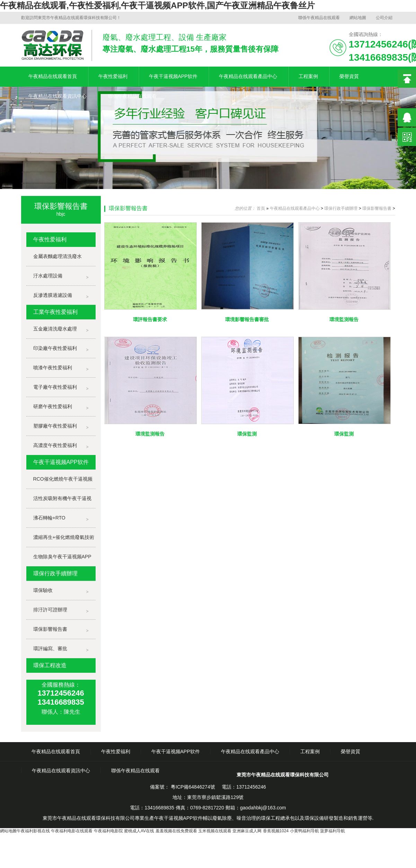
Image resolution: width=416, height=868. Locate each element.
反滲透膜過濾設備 (53, 295)
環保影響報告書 (50, 629)
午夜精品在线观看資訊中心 (57, 96)
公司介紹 (384, 18)
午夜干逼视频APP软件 (173, 76)
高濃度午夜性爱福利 (55, 445)
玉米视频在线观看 (215, 831)
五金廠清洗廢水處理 (55, 329)
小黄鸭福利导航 (304, 831)
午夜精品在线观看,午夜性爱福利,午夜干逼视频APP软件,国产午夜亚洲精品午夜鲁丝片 (157, 5)
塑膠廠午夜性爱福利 (55, 426)
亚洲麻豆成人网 (247, 831)
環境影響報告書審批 (247, 319)
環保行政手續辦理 (55, 573)
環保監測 (247, 434)
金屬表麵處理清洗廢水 (57, 256)
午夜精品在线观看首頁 (53, 76)
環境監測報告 (344, 319)
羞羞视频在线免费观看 (176, 831)
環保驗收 (43, 590)
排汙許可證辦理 (50, 610)
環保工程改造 (50, 665)
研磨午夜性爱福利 (53, 406)
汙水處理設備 (48, 276)
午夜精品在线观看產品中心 (248, 76)
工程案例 (308, 76)
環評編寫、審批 (50, 648)
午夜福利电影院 (108, 831)
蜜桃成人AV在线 (139, 831)
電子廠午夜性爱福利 (55, 387)
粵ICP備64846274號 (192, 787)
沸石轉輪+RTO (49, 518)
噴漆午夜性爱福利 (53, 368)
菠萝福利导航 (333, 831)
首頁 (261, 208)
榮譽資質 (349, 76)
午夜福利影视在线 (33, 831)
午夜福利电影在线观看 (72, 831)
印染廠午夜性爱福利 (55, 348)
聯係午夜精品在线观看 (319, 18)
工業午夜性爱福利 (55, 312)
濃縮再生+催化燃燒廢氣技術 (64, 537)
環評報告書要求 (150, 319)
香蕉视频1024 (276, 831)
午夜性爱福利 (113, 76)
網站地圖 (358, 18)
